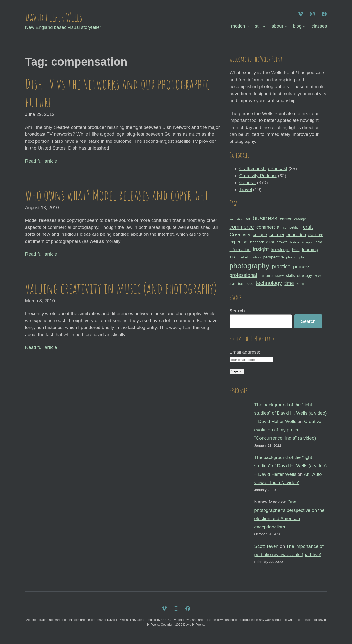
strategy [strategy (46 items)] (305, 275)
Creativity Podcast (258, 176)
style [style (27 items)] (233, 284)
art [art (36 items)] (248, 219)
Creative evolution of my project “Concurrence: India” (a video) (288, 430)
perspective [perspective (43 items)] (274, 257)
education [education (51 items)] (296, 235)
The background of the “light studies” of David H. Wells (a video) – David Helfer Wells (290, 413)
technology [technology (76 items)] (269, 283)
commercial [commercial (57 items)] (268, 227)
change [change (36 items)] (300, 219)
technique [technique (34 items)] (246, 284)
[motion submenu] (247, 26)
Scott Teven (266, 546)
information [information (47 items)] (240, 250)
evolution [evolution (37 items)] (316, 235)
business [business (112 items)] (265, 218)
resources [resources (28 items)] (266, 276)
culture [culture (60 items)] (277, 234)
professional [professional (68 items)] (243, 275)
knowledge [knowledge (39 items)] (280, 250)
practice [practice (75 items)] (281, 266)
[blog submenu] (304, 26)
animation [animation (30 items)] (236, 219)
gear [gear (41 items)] (270, 242)
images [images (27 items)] (307, 242)
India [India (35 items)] (318, 242)
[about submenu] (286, 26)
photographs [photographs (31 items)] (296, 257)
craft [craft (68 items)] (308, 227)
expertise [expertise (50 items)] (238, 242)
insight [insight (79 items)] (261, 249)
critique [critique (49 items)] (260, 235)
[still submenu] (264, 26)
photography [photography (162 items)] (249, 266)
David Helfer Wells (54, 17)
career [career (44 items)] (286, 219)
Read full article (41, 161)
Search (237, 311)
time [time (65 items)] (289, 283)
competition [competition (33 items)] (292, 227)
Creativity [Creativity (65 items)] (240, 234)
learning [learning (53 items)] (310, 250)
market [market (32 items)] (243, 257)
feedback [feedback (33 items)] (257, 242)
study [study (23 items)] (318, 276)
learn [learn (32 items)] (296, 250)
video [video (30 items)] (300, 284)
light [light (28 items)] (232, 258)
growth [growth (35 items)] (282, 242)
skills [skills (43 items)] (290, 275)
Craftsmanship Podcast (263, 169)
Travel (246, 190)
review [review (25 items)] (280, 276)
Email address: (245, 352)
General (248, 182)
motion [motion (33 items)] (255, 257)
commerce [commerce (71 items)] (242, 227)
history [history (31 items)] (295, 242)
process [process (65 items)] (302, 266)
